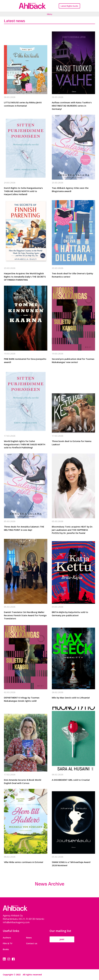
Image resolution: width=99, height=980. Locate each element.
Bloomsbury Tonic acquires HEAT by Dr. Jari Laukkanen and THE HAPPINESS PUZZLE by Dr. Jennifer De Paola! (72, 530)
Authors (7, 938)
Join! (62, 939)
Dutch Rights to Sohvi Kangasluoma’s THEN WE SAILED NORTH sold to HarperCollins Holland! (23, 191)
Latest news (14, 21)
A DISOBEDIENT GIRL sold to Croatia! (71, 780)
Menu (49, 14)
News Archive (50, 884)
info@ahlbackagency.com (16, 922)
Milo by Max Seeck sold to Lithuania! (71, 698)
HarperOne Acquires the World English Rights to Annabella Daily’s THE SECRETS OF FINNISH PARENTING (25, 277)
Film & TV (8, 943)
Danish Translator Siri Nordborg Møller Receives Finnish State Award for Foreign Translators (25, 615)
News (29, 938)
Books (6, 949)
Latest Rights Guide (69, 6)
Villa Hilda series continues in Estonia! (24, 862)
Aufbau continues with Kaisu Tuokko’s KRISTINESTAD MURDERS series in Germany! (72, 106)
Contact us (32, 943)
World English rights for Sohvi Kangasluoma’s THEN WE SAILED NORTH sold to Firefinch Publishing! (25, 444)
